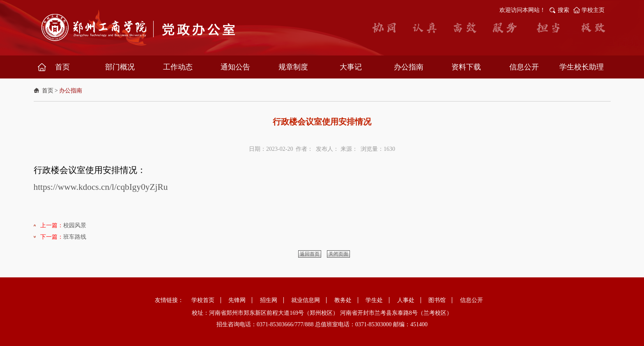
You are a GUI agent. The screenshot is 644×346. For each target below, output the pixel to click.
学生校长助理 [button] (582, 67)
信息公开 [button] (524, 67)
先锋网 (237, 300)
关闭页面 (338, 254)
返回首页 (310, 254)
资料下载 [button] (466, 67)
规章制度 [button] (293, 67)
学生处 (374, 300)
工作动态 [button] (178, 67)
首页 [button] (62, 67)
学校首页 (203, 300)
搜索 (563, 10)
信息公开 (471, 300)
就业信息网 (306, 300)
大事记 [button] (351, 67)
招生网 (269, 300)
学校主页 (593, 10)
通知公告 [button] (235, 67)
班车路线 (75, 237)
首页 (48, 91)
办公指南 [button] (409, 67)
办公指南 (71, 91)
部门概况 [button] (120, 67)
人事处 (406, 300)
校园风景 (75, 225)
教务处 (343, 300)
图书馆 (437, 300)
